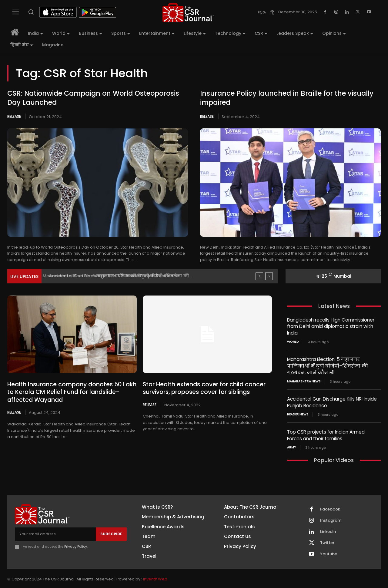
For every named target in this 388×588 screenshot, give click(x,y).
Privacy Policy (76, 545)
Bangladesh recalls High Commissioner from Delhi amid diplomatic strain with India (331, 326)
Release (14, 116)
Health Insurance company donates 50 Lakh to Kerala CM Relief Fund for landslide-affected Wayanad (71, 392)
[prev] (259, 276)
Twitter (327, 541)
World (293, 342)
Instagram (331, 519)
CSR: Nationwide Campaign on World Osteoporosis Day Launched (93, 98)
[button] (31, 12)
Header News (298, 413)
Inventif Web (155, 578)
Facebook (330, 508)
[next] (269, 276)
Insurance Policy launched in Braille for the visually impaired (286, 98)
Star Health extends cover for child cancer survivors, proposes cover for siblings (200, 388)
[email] (55, 533)
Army (292, 446)
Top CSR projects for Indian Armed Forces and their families (326, 434)
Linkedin (328, 530)
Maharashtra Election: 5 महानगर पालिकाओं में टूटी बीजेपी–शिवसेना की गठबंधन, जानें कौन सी (327, 365)
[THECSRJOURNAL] (188, 13)
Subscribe (111, 532)
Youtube (329, 553)
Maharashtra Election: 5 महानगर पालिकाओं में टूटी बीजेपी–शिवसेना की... (121, 276)
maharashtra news (304, 381)
